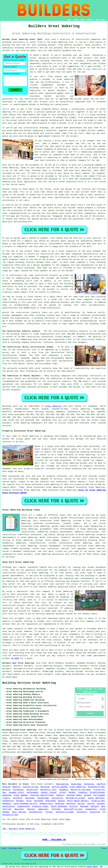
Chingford (82, 812)
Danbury (60, 795)
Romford (16, 787)
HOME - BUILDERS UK (54, 840)
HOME (69, 20)
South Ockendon (59, 806)
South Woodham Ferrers (25, 804)
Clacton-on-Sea (30, 787)
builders (49, 784)
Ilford (62, 792)
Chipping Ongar (40, 806)
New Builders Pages (15, 848)
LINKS (75, 20)
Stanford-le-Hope (65, 812)
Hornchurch (57, 798)
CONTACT (90, 20)
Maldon (72, 792)
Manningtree (62, 784)
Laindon (101, 804)
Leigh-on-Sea (98, 801)
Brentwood (50, 801)
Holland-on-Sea (10, 815)
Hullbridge (43, 798)
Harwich (95, 806)
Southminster (36, 812)
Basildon (19, 809)
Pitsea (49, 812)
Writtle (74, 806)
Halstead (30, 798)
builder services (85, 671)
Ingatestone (23, 806)
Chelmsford (8, 801)
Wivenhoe (39, 801)
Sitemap (4, 848)
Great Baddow (21, 795)
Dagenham (7, 795)
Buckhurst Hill (48, 790)
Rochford (71, 804)
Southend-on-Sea (96, 787)
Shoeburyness (46, 804)
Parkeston (89, 784)
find (44, 663)
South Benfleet (96, 798)
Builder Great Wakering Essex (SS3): (23, 39)
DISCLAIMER (100, 20)
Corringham (99, 795)
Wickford (18, 798)
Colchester (18, 790)
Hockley (31, 809)
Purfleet (56, 809)
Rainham (84, 806)
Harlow (81, 804)
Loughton (83, 792)
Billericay (32, 790)
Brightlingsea (97, 792)
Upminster (43, 809)
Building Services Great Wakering (29, 683)
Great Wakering (53, 406)
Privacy (104, 848)
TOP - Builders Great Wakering (18, 829)
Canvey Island (48, 792)
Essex (40, 784)
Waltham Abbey (74, 795)
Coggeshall (91, 809)
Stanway (20, 801)
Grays (29, 801)
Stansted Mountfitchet (42, 795)
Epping (61, 801)
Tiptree (90, 804)
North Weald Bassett (78, 801)
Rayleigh (45, 787)
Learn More (92, 867)
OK (101, 867)
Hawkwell (7, 804)
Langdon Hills (16, 792)
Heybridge (76, 784)
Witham (87, 795)
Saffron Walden (60, 787)
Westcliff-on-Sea (73, 809)
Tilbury (6, 798)
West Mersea (19, 812)
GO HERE (15, 658)
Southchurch (8, 806)
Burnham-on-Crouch (75, 798)
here (15, 677)
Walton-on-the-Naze (81, 790)
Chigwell (64, 790)
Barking (6, 790)
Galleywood (32, 792)
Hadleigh (60, 804)
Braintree (95, 812)
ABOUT (83, 20)
